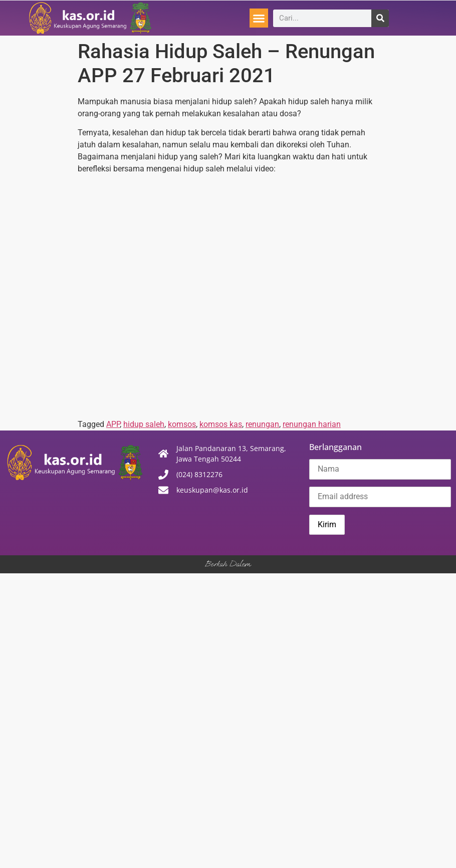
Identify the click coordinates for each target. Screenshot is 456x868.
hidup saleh (144, 424)
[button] (259, 18)
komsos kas (221, 424)
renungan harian (312, 424)
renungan (262, 424)
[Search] (380, 18)
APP (113, 424)
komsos (182, 424)
